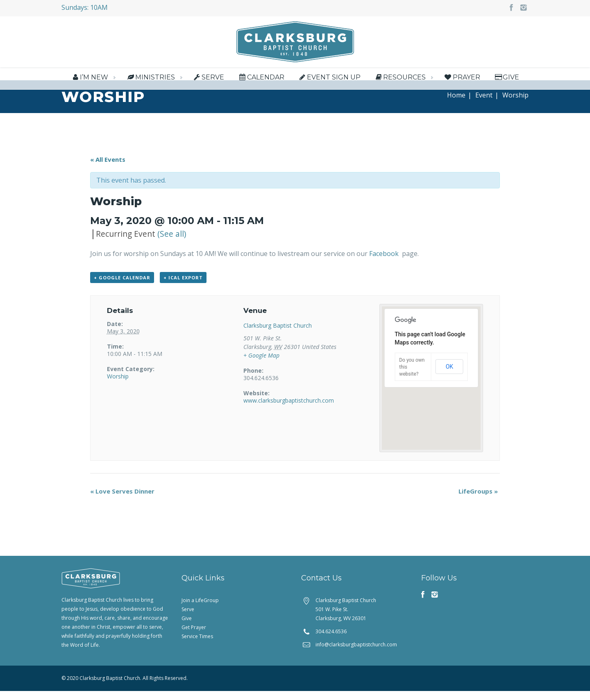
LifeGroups (478, 500)
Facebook (385, 263)
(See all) (172, 243)
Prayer (462, 78)
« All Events (108, 168)
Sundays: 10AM (85, 7)
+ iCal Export (183, 287)
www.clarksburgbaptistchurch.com (289, 409)
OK (449, 376)
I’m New (90, 78)
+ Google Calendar (122, 287)
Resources (400, 78)
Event (484, 104)
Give (506, 78)
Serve (208, 78)
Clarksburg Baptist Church (278, 334)
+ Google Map (261, 364)
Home (456, 104)
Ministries (150, 78)
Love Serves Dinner (122, 500)
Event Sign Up (329, 78)
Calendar (261, 78)
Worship (118, 385)
